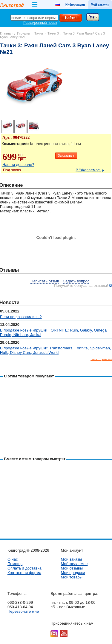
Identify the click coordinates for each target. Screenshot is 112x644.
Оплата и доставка (24, 568)
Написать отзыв (45, 281)
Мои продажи (73, 573)
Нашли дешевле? (18, 165)
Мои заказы (71, 559)
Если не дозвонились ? (21, 317)
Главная (6, 33)
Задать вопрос (76, 281)
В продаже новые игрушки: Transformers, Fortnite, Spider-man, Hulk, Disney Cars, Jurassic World (56, 350)
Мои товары (72, 577)
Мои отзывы (72, 568)
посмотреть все (101, 359)
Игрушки (23, 33)
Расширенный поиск (40, 23)
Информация (75, 5)
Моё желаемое (74, 564)
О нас (13, 559)
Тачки (39, 33)
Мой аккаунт (100, 5)
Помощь (15, 564)
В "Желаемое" (88, 170)
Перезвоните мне (23, 611)
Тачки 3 (53, 33)
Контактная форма (24, 573)
